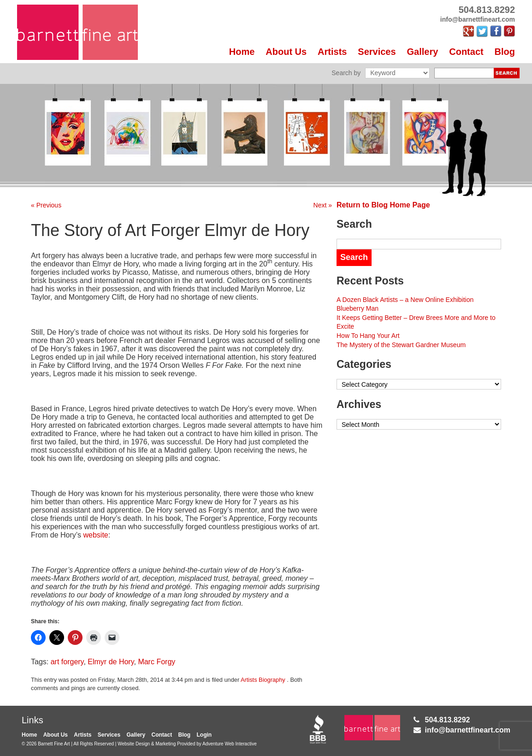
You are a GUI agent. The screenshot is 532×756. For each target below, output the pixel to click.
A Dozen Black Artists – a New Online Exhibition (405, 300)
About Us (286, 52)
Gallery (423, 52)
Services (377, 52)
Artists (332, 52)
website (96, 535)
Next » (323, 205)
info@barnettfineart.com (468, 730)
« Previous (46, 205)
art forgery (67, 662)
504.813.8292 (448, 720)
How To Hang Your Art (368, 336)
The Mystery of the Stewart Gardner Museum (401, 345)
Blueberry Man (358, 308)
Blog (505, 52)
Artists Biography (263, 680)
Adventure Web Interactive (230, 744)
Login (204, 735)
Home (242, 52)
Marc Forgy (157, 662)
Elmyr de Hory (111, 662)
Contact (466, 52)
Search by (346, 73)
